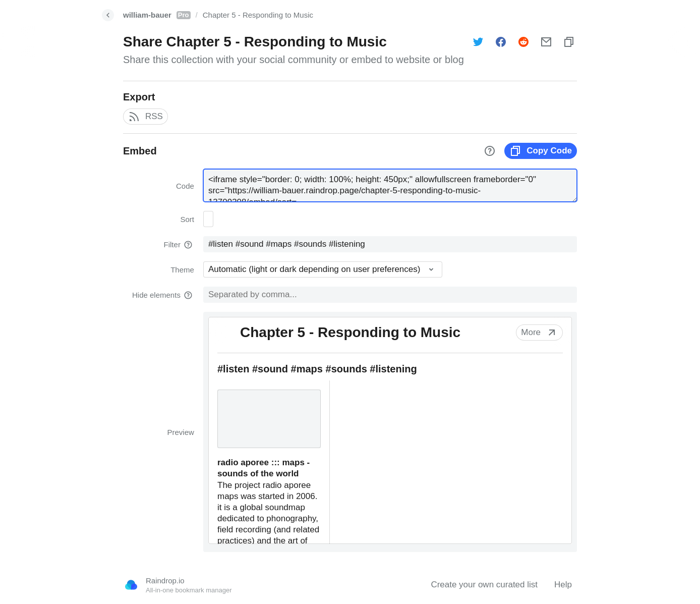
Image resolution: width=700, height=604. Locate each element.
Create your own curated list (484, 585)
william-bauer (157, 15)
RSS (145, 117)
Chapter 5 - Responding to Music (258, 15)
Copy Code (541, 151)
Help (563, 585)
